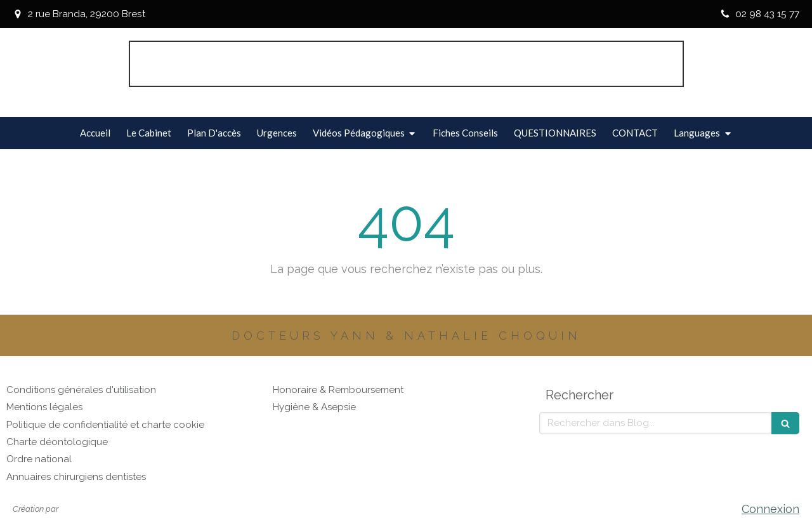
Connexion (770, 509)
